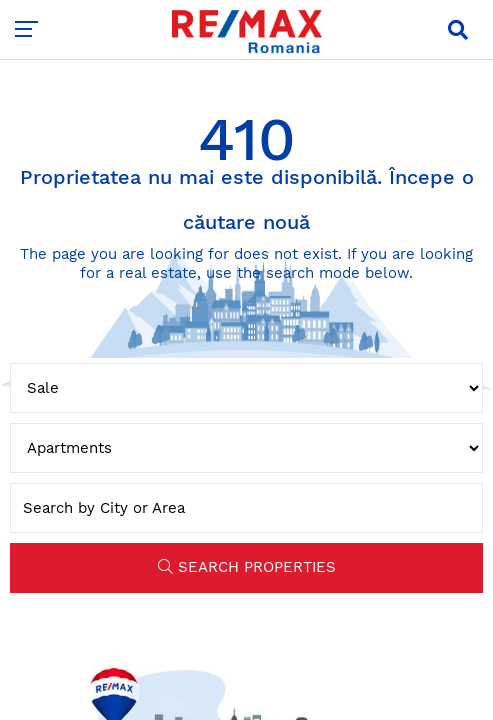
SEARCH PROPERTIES (247, 567)
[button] (458, 30)
